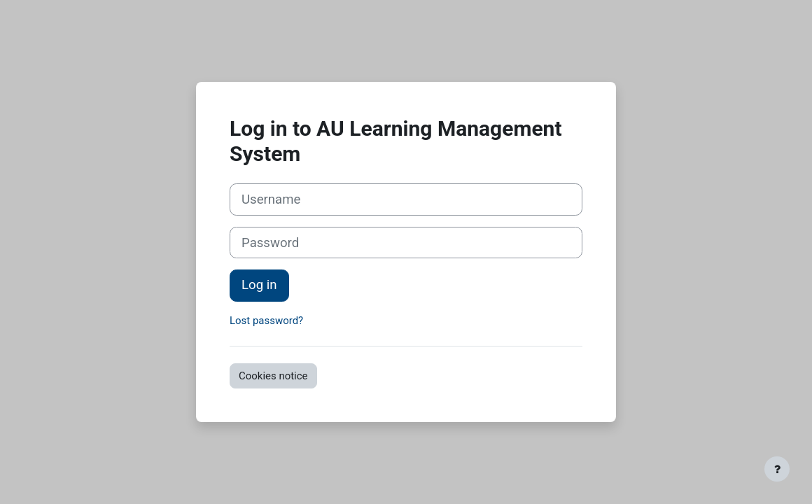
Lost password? (266, 321)
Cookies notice (273, 376)
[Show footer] (777, 469)
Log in (259, 285)
